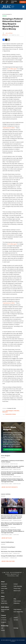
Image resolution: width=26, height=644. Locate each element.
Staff (2, 591)
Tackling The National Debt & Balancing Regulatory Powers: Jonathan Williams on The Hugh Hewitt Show (12, 480)
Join (2, 628)
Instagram (4, 622)
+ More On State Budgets (9, 487)
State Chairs (4, 588)
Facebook (4, 618)
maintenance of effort (9, 128)
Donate (23, 2)
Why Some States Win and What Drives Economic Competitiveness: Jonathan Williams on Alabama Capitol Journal (12, 517)
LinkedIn (16, 618)
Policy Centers (17, 601)
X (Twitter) (4, 620)
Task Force (4, 601)
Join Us (7, 2)
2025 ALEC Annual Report (8, 547)
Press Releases (17, 609)
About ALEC (4, 584)
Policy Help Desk (14, 2)
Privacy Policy (17, 588)
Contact (16, 584)
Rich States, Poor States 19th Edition (11, 552)
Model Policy (4, 603)
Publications (17, 603)
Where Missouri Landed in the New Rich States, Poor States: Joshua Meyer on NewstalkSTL (12, 524)
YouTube (16, 620)
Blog (15, 599)
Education (5, 412)
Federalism (16, 411)
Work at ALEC (17, 591)
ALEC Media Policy (18, 612)
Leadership (4, 586)
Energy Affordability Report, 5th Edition (12, 556)
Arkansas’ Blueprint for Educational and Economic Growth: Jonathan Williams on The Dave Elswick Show (12, 473)
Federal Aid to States (11, 414)
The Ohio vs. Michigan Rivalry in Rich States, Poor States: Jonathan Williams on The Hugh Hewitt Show (13, 531)
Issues (3, 599)
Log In (2, 2)
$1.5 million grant (12, 69)
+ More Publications (8, 561)
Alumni (3, 593)
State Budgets (10, 411)
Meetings (16, 628)
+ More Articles (6, 538)
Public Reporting (18, 586)
